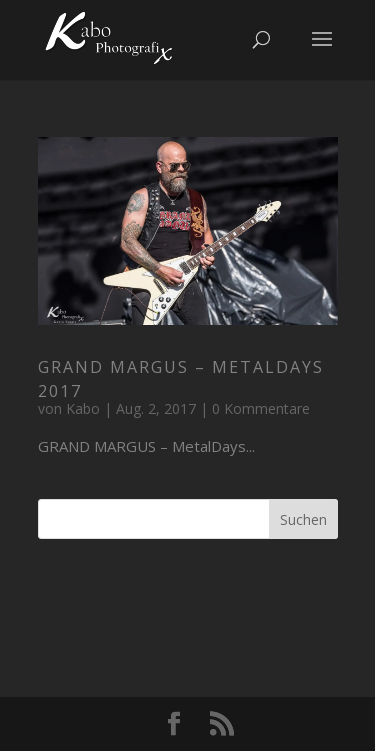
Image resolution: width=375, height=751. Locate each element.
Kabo (83, 408)
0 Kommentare (261, 408)
